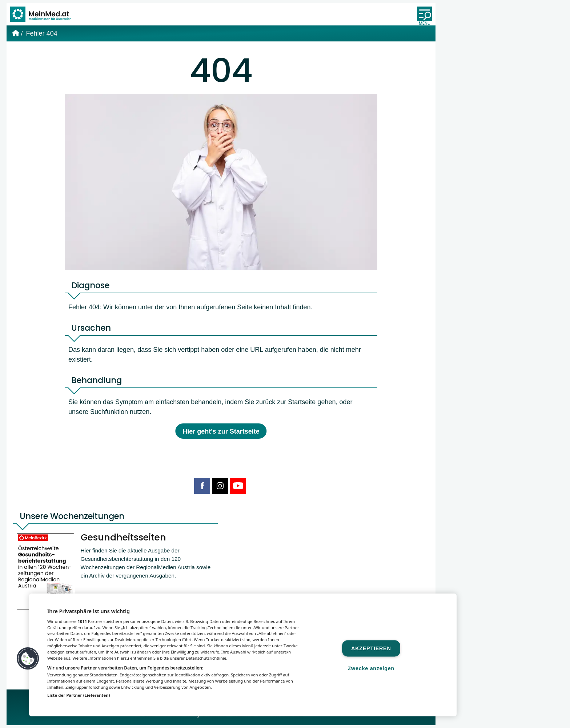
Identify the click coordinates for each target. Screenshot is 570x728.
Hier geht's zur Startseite (221, 434)
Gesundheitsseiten (124, 541)
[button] (28, 659)
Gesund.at (292, 718)
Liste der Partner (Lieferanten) (79, 695)
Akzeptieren (371, 648)
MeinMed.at (169, 718)
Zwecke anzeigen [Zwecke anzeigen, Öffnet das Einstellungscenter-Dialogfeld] (371, 668)
